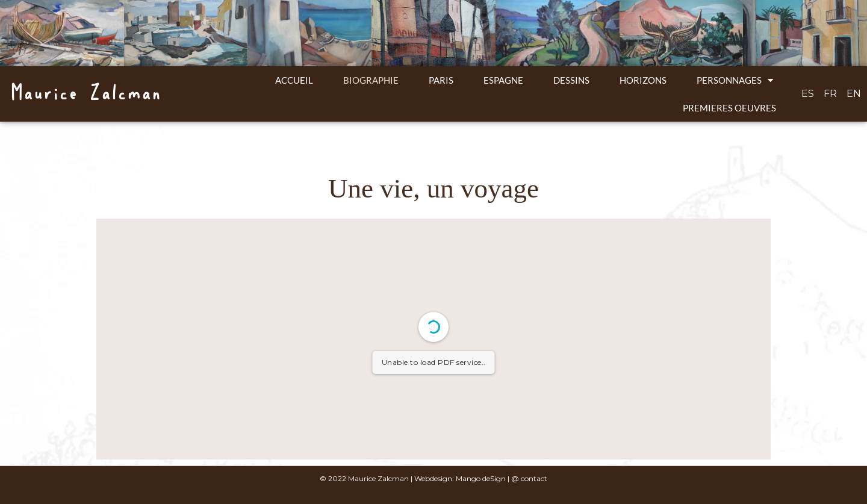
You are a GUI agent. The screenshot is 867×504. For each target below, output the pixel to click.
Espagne (503, 80)
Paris (441, 80)
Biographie (371, 80)
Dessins (571, 80)
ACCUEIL (294, 80)
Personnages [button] (735, 80)
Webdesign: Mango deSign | (463, 478)
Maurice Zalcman (85, 94)
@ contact (529, 478)
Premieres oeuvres (729, 108)
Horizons (643, 80)
